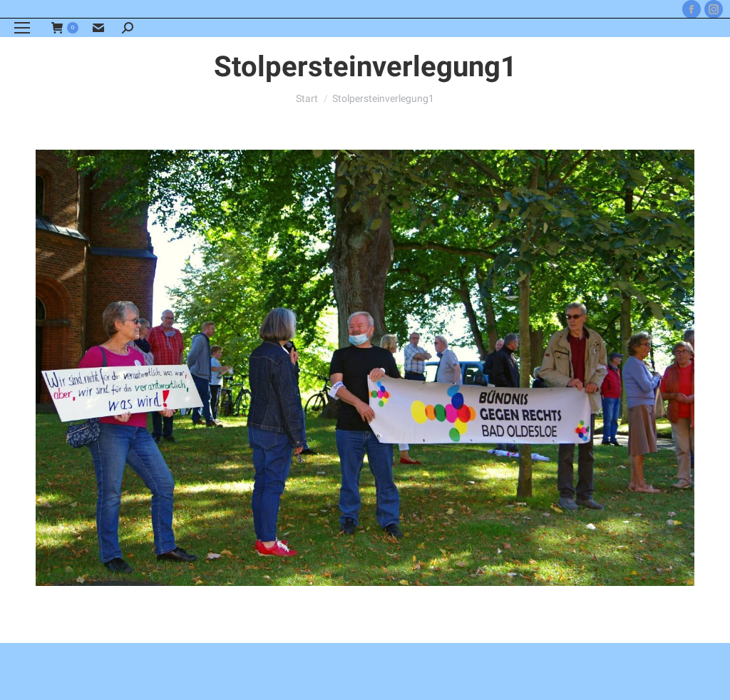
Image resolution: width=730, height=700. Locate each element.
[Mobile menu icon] (22, 28)
